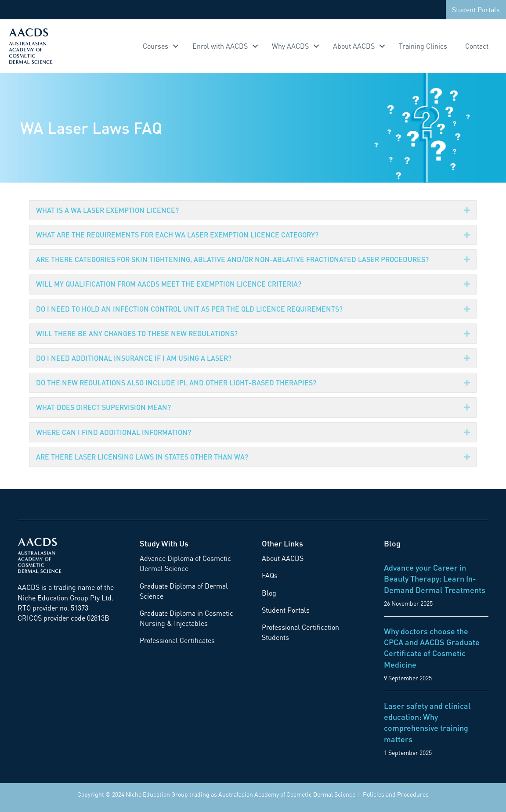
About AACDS (354, 46)
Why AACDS (290, 46)
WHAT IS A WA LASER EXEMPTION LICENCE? (107, 210)
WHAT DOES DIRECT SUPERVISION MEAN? (103, 407)
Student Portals (476, 9)
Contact (477, 46)
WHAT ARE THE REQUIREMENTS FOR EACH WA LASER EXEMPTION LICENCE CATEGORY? (177, 235)
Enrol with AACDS (220, 46)
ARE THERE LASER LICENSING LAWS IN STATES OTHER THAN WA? (142, 457)
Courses (155, 46)
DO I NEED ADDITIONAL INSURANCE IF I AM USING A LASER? (134, 358)
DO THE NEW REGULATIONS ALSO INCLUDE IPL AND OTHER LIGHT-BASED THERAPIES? (176, 383)
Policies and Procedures (396, 794)
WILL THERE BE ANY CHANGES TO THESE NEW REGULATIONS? (137, 333)
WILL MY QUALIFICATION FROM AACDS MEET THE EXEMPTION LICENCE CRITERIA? (169, 284)
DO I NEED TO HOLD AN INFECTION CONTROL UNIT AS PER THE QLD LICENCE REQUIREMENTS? (189, 309)
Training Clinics (423, 46)
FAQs (270, 575)
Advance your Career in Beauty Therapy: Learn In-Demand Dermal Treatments (435, 578)
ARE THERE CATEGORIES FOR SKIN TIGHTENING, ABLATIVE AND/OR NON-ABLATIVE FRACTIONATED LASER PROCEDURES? (232, 259)
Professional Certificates (177, 640)
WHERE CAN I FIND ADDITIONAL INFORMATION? (114, 432)
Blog (269, 593)
